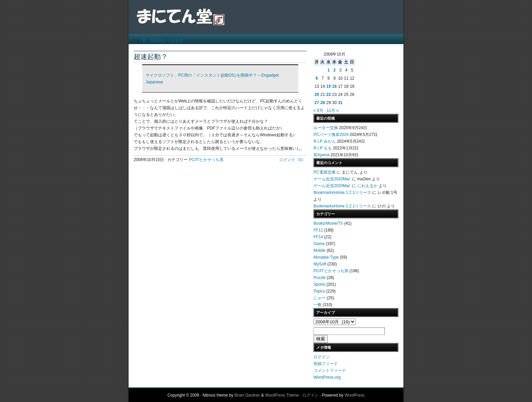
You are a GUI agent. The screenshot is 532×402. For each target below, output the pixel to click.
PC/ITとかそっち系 (206, 160)
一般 (318, 305)
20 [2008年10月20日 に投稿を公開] (317, 95)
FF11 (318, 230)
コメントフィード (330, 370)
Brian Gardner (247, 395)
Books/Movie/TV (328, 223)
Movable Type (326, 257)
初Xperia (321, 155)
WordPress (354, 395)
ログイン (322, 357)
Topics (319, 291)
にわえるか (367, 186)
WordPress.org (327, 377)
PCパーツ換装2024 (331, 135)
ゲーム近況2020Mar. (332, 179)
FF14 (318, 237)
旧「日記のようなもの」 (165, 41)
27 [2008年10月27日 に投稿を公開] (317, 103)
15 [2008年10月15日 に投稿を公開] (329, 86)
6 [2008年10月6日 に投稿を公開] (317, 78)
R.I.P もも (323, 148)
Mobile (319, 250)
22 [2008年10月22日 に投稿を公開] (329, 95)
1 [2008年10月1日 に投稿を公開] (329, 70)
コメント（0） (292, 160)
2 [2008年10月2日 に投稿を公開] (334, 70)
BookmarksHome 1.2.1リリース (342, 193)
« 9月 (318, 110)
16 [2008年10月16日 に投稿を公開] (334, 86)
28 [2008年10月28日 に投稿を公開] (322, 103)
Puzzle (320, 278)
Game (319, 244)
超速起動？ (151, 57)
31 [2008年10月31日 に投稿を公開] (340, 103)
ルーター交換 (326, 128)
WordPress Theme (282, 395)
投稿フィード (326, 364)
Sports (319, 284)
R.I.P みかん (325, 141)
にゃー (320, 298)
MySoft (320, 264)
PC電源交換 (325, 172)
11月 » (333, 110)
